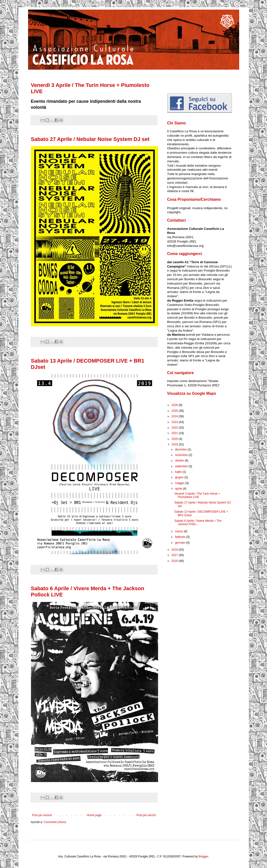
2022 (175, 428)
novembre (182, 455)
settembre (182, 466)
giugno (180, 477)
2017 (175, 555)
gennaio (180, 543)
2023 (175, 422)
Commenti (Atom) (55, 822)
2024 (175, 416)
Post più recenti (42, 815)
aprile (179, 489)
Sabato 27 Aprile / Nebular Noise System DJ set (90, 139)
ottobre (180, 461)
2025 (175, 411)
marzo (179, 531)
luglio (179, 472)
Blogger (203, 856)
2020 (175, 439)
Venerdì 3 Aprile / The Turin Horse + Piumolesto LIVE (197, 495)
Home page (94, 815)
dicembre (181, 449)
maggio (180, 483)
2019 (175, 444)
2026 (175, 405)
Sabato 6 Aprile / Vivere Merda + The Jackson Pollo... (198, 522)
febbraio (181, 537)
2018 (175, 550)
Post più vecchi (146, 815)
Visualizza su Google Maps (192, 393)
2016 (175, 561)
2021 (175, 433)
